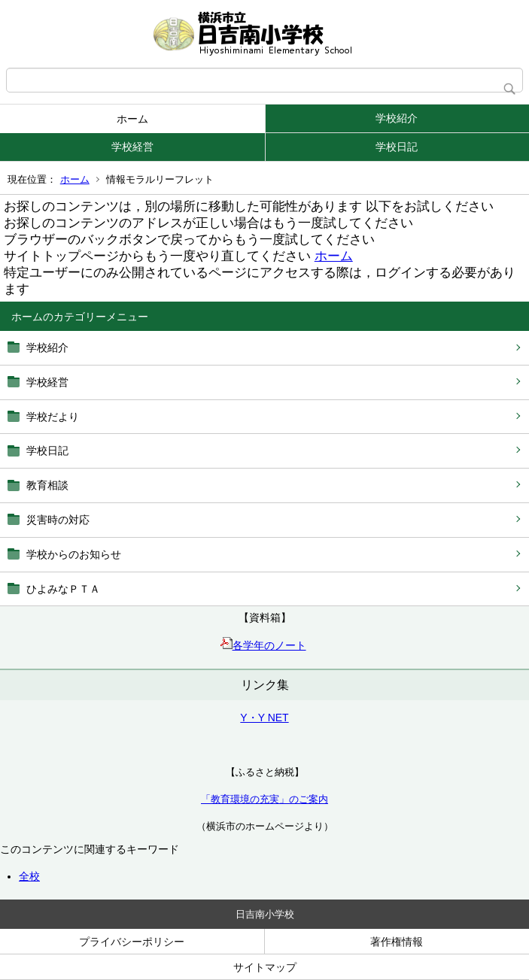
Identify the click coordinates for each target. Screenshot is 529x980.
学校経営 (132, 147)
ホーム (132, 119)
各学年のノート (263, 645)
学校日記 (397, 147)
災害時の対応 (58, 520)
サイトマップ (265, 967)
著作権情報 (397, 942)
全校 (29, 876)
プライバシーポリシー (132, 942)
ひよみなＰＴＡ (63, 589)
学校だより (53, 417)
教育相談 (47, 485)
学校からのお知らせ (74, 554)
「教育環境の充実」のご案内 (264, 799)
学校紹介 (397, 118)
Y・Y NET (264, 718)
